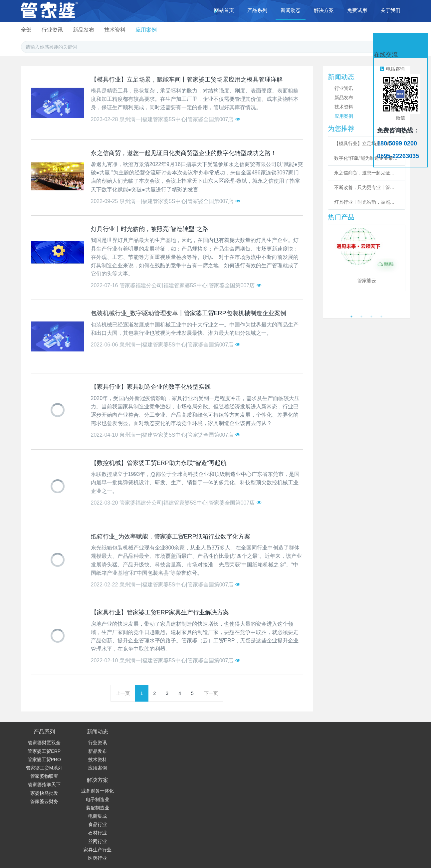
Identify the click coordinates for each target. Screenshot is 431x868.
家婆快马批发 (44, 793)
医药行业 (137, 810)
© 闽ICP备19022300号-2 (306, 854)
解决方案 (137, 732)
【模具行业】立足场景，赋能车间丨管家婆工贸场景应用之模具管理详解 (367, 143)
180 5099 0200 (237, 745)
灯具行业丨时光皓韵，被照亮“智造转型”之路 (367, 202)
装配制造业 (137, 759)
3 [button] (371, 317)
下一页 (211, 693)
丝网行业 (137, 793)
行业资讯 (175, 30)
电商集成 (137, 768)
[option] (367, 258)
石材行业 (137, 784)
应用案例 (273, 30)
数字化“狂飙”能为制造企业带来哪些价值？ (367, 158)
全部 (148, 30)
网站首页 (224, 10)
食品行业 (137, 776)
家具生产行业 (137, 801)
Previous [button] (331, 268)
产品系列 (44, 732)
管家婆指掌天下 (44, 784)
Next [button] (402, 268)
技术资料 (240, 30)
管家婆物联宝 (44, 776)
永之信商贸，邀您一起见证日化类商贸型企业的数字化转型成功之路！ (367, 173)
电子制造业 (137, 751)
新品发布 (208, 30)
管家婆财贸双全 (44, 743)
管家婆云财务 (44, 801)
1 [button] (351, 317)
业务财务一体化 (137, 743)
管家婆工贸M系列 (44, 768)
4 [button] (381, 317)
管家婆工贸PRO (44, 759)
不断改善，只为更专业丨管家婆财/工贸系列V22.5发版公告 (367, 187)
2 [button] (361, 317)
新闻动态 (91, 732)
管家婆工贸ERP (44, 751)
